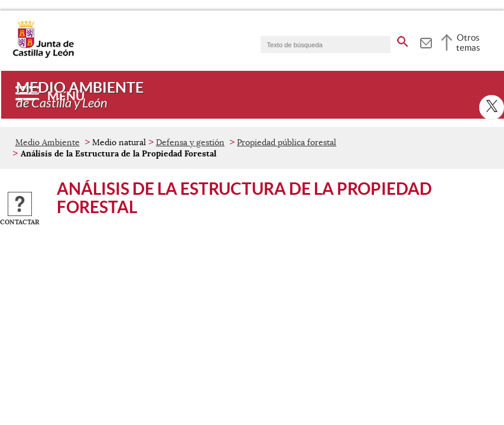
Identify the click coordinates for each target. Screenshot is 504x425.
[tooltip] (426, 41)
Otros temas (468, 42)
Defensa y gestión (190, 142)
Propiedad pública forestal (287, 142)
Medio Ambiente (48, 142)
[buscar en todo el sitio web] (403, 40)
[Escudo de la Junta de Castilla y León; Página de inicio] (43, 55)
